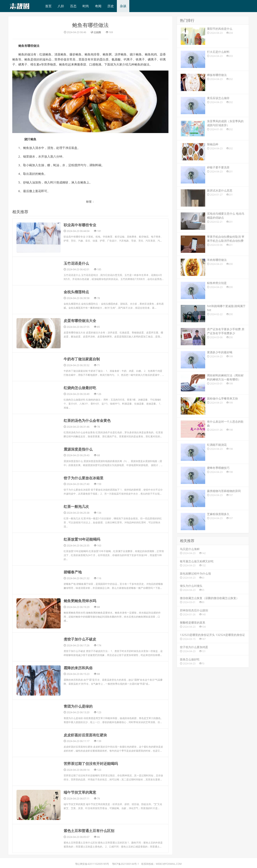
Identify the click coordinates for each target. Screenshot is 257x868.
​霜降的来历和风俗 (78, 666)
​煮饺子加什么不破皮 (80, 638)
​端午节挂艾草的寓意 (80, 790)
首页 (48, 6)
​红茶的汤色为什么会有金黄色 (87, 420)
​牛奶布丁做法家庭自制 (82, 359)
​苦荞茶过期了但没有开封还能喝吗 (91, 762)
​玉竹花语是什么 (76, 263)
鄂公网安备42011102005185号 (92, 862)
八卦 (61, 6)
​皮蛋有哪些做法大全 (80, 321)
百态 (73, 6)
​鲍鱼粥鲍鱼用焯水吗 (80, 600)
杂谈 (123, 6)
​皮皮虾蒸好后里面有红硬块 (85, 733)
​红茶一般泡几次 (76, 506)
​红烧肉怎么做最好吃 (80, 387)
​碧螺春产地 (73, 571)
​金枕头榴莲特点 (76, 292)
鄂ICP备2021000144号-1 (126, 862)
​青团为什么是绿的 (78, 705)
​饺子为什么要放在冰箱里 (84, 477)
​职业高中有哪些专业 (80, 225)
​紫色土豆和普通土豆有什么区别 (89, 829)
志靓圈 (97, 32)
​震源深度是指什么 (78, 449)
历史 (111, 6)
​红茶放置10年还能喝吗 (82, 538)
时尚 (86, 6)
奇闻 (98, 6)
